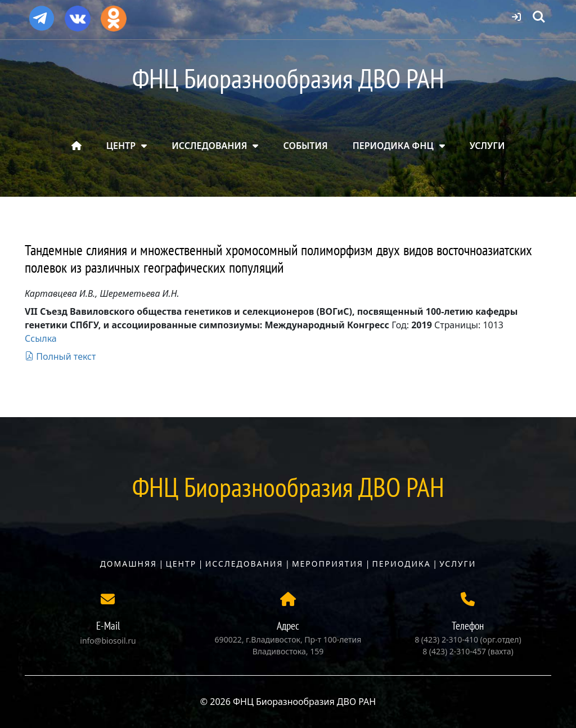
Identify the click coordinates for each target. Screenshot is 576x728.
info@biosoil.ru (108, 641)
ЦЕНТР (121, 146)
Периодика (402, 564)
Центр (181, 564)
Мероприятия (328, 564)
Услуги (458, 564)
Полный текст (60, 356)
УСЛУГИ (487, 146)
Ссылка (41, 338)
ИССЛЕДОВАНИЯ (209, 146)
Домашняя (129, 564)
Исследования (244, 564)
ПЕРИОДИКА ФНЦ (393, 146)
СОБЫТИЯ (306, 146)
